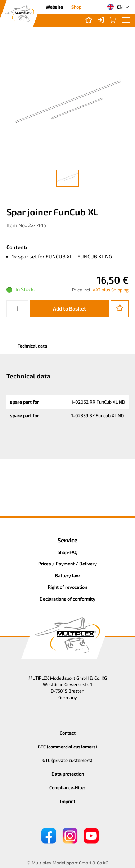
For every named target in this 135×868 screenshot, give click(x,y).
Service (67, 540)
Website (54, 7)
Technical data (32, 346)
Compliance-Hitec (67, 787)
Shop (76, 7)
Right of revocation (67, 587)
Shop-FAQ (68, 552)
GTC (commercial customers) (67, 747)
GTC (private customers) (67, 760)
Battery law (67, 575)
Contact (68, 733)
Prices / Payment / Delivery (67, 564)
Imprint (68, 801)
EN (115, 7)
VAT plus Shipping (111, 290)
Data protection (68, 774)
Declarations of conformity (67, 599)
